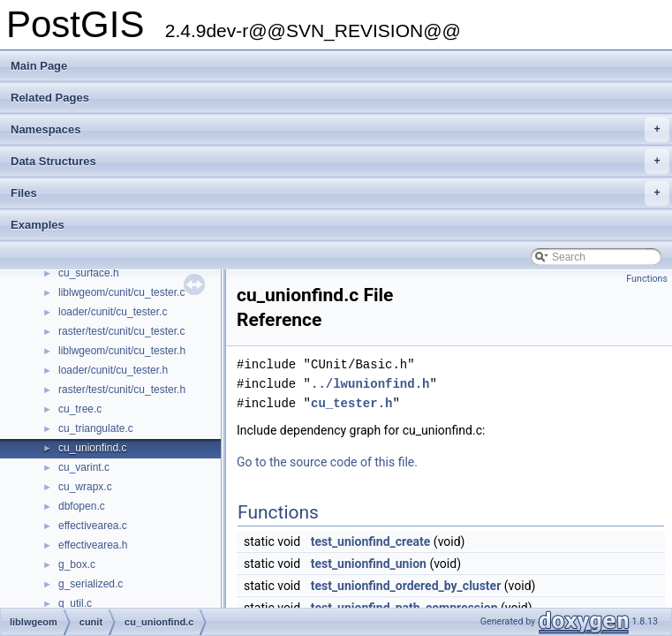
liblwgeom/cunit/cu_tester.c (121, 292)
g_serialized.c (91, 584)
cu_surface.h (89, 273)
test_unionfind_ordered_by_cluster (406, 586)
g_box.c (77, 564)
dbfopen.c (82, 506)
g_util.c (75, 603)
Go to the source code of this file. (327, 462)
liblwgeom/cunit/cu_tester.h (122, 351)
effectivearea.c (93, 526)
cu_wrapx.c (85, 487)
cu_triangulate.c (96, 428)
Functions (647, 279)
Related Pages (50, 98)
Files (340, 193)
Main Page (39, 66)
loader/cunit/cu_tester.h (113, 370)
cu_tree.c (80, 409)
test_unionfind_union (369, 564)
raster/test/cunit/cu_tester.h (122, 390)
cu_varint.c (84, 467)
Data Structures (340, 162)
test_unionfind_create (371, 541)
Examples (38, 225)
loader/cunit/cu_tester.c (113, 312)
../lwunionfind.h (370, 384)
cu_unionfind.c (92, 448)
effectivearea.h (93, 545)
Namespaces (340, 130)
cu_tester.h (351, 403)
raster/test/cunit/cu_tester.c (121, 331)
